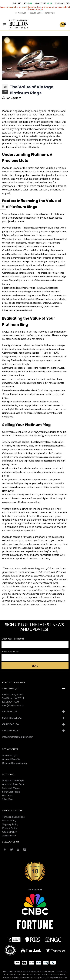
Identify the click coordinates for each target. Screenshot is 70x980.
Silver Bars (8, 799)
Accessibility (9, 835)
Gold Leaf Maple (11, 788)
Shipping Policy (10, 824)
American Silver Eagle (13, 784)
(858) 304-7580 (10, 702)
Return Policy (9, 820)
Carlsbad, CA (11, 724)
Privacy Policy (10, 828)
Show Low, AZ (11, 730)
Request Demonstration (14, 763)
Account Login (10, 755)
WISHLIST (21, 13)
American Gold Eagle (13, 780)
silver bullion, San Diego (30, 133)
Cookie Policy (9, 832)
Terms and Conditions (13, 817)
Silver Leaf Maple (11, 792)
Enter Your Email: (10, 651)
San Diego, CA (11, 688)
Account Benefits (11, 759)
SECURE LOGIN (35, 13)
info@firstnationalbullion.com (18, 737)
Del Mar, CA (10, 711)
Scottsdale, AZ (12, 718)
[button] (62, 25)
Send (35, 666)
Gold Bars (7, 795)
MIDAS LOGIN (49, 13)
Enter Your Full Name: (13, 639)
